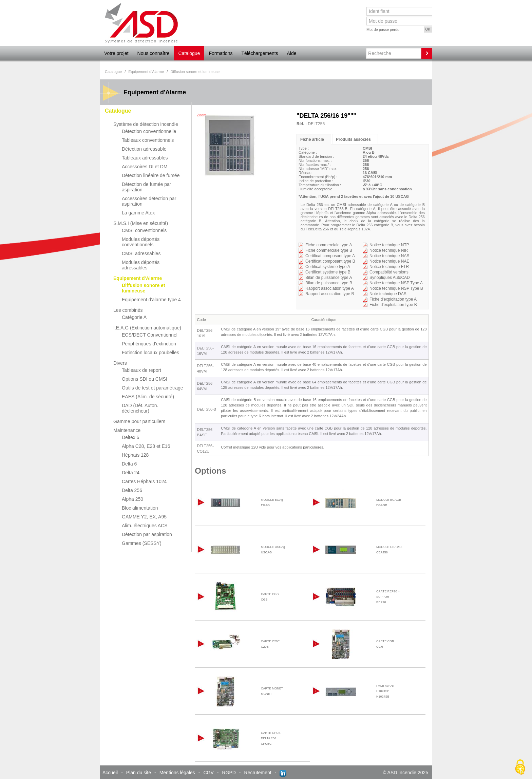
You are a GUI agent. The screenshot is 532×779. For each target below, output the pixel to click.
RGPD (229, 773)
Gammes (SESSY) (142, 543)
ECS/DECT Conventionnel (150, 335)
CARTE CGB (270, 594)
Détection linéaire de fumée (151, 175)
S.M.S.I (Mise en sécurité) (141, 223)
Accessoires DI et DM (145, 167)
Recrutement (258, 773)
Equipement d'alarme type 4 (151, 300)
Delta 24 (131, 473)
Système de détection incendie (146, 124)
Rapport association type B (330, 294)
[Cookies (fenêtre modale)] (520, 767)
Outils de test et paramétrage (153, 388)
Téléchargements (260, 53)
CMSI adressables (141, 253)
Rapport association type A (330, 288)
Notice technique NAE (389, 261)
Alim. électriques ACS (145, 526)
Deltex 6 (130, 437)
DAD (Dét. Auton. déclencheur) (140, 408)
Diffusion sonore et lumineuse (144, 288)
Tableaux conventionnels (148, 140)
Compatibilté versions (389, 272)
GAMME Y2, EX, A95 (144, 517)
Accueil (110, 773)
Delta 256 (132, 490)
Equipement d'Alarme (138, 278)
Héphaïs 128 (135, 455)
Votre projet (116, 53)
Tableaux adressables (145, 158)
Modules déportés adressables (141, 265)
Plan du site (139, 773)
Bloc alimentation (140, 508)
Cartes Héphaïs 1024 (144, 481)
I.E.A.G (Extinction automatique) (147, 328)
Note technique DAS (388, 294)
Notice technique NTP (389, 245)
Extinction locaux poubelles (150, 353)
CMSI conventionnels (144, 230)
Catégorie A (134, 317)
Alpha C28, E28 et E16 (146, 446)
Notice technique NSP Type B (396, 288)
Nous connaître (154, 53)
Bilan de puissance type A (329, 278)
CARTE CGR (385, 641)
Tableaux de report (141, 370)
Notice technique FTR (389, 267)
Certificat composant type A (330, 256)
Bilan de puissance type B (329, 283)
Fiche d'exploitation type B (393, 305)
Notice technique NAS (389, 256)
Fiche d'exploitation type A (393, 299)
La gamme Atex (138, 213)
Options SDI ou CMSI (145, 379)
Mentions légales (177, 773)
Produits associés (353, 139)
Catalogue (189, 53)
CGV (208, 773)
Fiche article (312, 139)
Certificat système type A (328, 267)
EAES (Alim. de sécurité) (148, 397)
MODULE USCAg (273, 547)
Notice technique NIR (389, 250)
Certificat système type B (328, 272)
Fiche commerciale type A (329, 245)
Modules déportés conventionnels (141, 242)
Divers (120, 363)
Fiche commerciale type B (329, 250)
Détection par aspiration (147, 534)
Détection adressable (144, 149)
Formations (221, 53)
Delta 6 (129, 464)
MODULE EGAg (272, 500)
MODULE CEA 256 (389, 547)
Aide (292, 53)
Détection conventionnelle (149, 131)
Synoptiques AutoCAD (390, 278)
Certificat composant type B (330, 261)
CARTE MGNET (272, 688)
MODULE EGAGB (389, 500)
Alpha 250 (132, 499)
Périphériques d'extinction (149, 344)
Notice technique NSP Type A (396, 283)
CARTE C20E (270, 641)
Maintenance (127, 430)
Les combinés (128, 310)
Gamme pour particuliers (139, 421)
